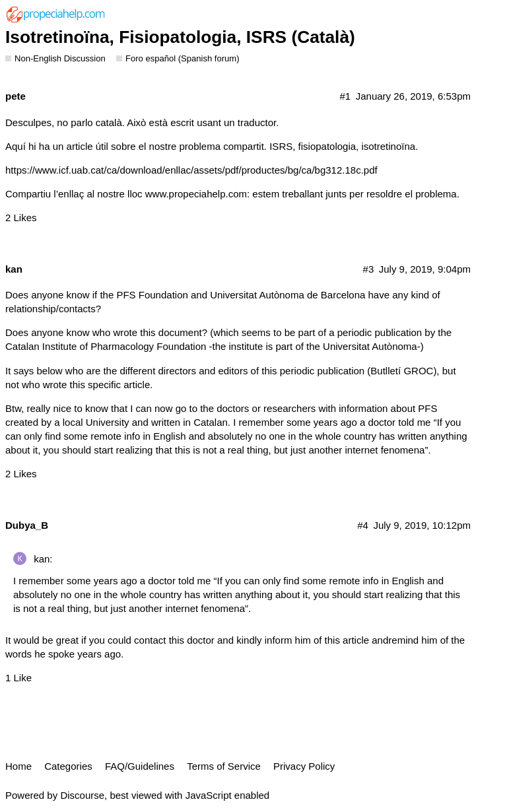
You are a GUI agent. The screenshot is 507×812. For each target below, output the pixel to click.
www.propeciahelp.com (196, 194)
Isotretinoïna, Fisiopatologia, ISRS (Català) (180, 37)
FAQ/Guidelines (140, 766)
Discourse (82, 795)
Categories (68, 766)
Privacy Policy (304, 766)
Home (18, 766)
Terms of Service (224, 766)
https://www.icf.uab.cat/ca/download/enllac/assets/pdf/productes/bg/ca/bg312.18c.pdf (191, 170)
